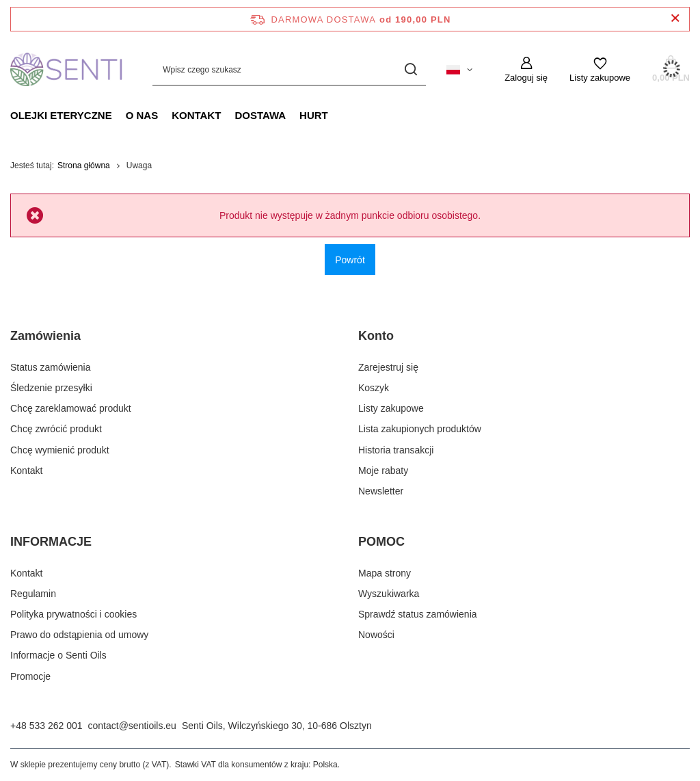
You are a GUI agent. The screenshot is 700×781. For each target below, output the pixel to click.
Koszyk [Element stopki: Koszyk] (374, 388)
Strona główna (84, 166)
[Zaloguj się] (526, 70)
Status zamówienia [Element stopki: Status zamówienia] (51, 367)
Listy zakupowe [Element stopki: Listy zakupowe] (391, 408)
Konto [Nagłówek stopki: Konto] (376, 336)
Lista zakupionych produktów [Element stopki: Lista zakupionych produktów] (420, 429)
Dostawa (260, 115)
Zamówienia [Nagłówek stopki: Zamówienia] (45, 336)
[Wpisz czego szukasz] (289, 69)
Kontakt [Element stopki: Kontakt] (26, 471)
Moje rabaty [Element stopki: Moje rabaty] (383, 471)
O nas (142, 115)
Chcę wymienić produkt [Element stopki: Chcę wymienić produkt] (60, 450)
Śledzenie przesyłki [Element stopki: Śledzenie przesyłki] (51, 388)
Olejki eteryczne (61, 115)
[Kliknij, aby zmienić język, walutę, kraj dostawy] (459, 70)
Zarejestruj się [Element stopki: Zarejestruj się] (388, 367)
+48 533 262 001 (46, 726)
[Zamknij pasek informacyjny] (675, 19)
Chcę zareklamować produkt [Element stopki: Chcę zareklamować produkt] (71, 408)
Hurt (314, 115)
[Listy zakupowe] (600, 70)
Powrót (350, 260)
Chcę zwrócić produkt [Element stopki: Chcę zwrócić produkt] (56, 429)
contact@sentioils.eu (132, 726)
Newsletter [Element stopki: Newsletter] (381, 491)
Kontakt (196, 115)
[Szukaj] (410, 69)
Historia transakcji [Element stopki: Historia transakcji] (396, 450)
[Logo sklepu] (68, 69)
